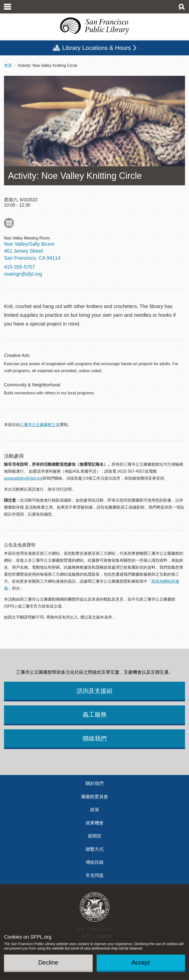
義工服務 (95, 714)
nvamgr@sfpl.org (23, 274)
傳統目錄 (95, 862)
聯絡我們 (95, 738)
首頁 (8, 65)
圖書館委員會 (95, 797)
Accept (141, 962)
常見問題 (95, 875)
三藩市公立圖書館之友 (40, 425)
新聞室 (95, 836)
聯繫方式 (95, 849)
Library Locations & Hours (97, 48)
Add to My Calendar (9, 223)
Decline (48, 962)
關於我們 (95, 783)
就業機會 (95, 823)
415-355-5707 (20, 267)
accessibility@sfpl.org (23, 478)
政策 (95, 810)
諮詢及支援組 (95, 691)
